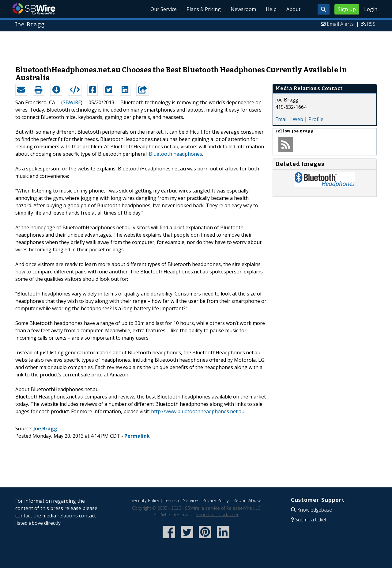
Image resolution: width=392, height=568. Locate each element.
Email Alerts (340, 24)
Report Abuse (247, 500)
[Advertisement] (196, 45)
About (293, 9)
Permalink (137, 436)
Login (371, 9)
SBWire (34, 9)
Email (281, 119)
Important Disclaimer (217, 515)
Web (298, 119)
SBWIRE (72, 102)
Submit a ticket (311, 520)
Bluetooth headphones (175, 154)
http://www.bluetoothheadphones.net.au (198, 411)
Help (271, 9)
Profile (316, 119)
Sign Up (347, 9)
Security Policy (145, 500)
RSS (371, 24)
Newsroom (243, 9)
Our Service (164, 9)
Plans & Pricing (204, 9)
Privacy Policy (216, 500)
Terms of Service (181, 500)
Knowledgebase (315, 510)
